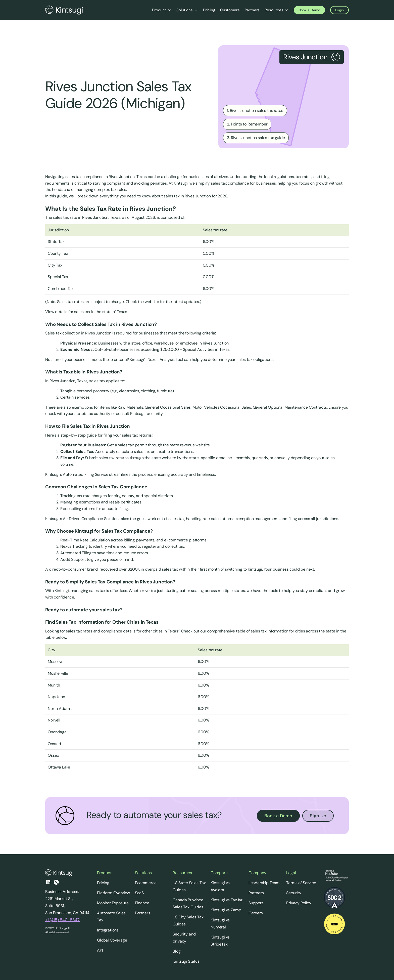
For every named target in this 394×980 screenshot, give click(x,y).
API (100, 950)
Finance (142, 903)
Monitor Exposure (113, 903)
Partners (143, 913)
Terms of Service (301, 883)
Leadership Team (264, 883)
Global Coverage (112, 940)
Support (256, 903)
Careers (256, 913)
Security (294, 893)
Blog (177, 951)
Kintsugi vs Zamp (226, 910)
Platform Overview (113, 893)
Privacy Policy (299, 903)
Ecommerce (146, 883)
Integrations (108, 930)
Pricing (103, 883)
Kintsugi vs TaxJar (227, 900)
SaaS (139, 893)
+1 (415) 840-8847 (62, 920)
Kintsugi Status (186, 961)
